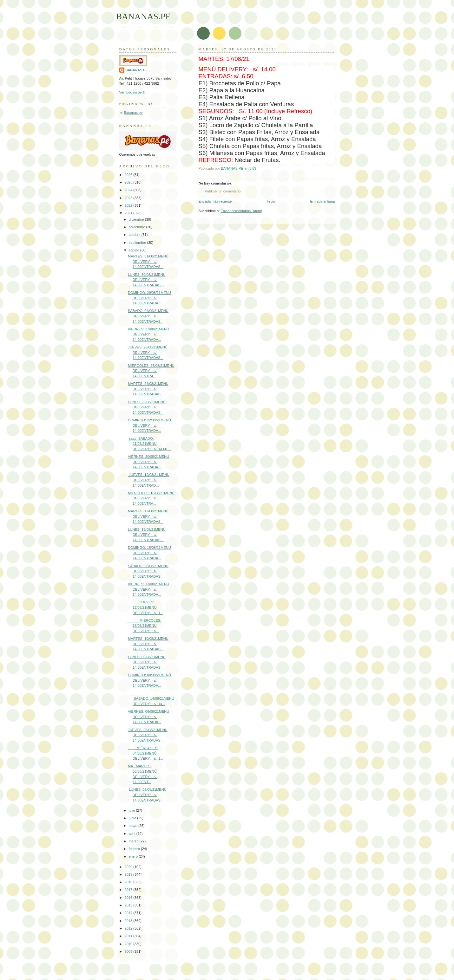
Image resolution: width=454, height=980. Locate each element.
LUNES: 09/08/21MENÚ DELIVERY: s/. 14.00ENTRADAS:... (147, 662)
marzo (134, 841)
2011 (129, 936)
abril (133, 834)
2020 (129, 867)
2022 (129, 205)
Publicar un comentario (223, 191)
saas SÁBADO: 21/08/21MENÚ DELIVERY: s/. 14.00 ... (149, 444)
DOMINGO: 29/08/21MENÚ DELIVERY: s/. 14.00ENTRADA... (149, 298)
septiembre (138, 243)
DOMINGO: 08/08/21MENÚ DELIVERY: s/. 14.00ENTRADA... (149, 680)
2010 (129, 944)
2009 (129, 951)
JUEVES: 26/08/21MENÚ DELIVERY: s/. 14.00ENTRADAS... (148, 352)
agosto (135, 250)
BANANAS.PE (144, 16)
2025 (129, 182)
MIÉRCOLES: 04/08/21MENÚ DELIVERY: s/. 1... (145, 753)
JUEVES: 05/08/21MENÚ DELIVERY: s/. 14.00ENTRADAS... (148, 735)
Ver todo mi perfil (132, 92)
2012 (129, 928)
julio (132, 810)
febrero (135, 849)
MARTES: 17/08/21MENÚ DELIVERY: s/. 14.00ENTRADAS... (148, 516)
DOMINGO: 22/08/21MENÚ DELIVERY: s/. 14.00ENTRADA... (149, 425)
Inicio (271, 201)
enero (134, 856)
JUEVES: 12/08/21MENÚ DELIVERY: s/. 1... (145, 607)
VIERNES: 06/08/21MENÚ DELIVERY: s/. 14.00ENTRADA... (148, 717)
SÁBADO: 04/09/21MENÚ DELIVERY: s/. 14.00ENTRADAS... (148, 316)
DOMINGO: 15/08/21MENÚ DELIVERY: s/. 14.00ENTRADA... (149, 553)
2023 (129, 198)
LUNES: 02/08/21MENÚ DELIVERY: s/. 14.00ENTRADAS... (147, 795)
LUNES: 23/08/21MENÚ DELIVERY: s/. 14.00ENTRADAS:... (147, 407)
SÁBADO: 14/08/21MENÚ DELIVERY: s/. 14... (151, 699)
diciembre (137, 219)
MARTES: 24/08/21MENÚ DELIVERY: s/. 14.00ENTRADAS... (148, 389)
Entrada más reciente (215, 201)
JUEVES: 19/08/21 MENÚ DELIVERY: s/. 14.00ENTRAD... (149, 480)
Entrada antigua (322, 201)
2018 (129, 882)
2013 (129, 921)
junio (133, 818)
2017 (129, 890)
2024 (129, 190)
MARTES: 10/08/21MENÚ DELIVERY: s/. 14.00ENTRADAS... (148, 644)
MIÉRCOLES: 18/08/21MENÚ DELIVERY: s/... (145, 626)
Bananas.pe (133, 113)
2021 (129, 213)
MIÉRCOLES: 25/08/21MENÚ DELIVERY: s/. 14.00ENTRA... (151, 371)
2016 (129, 898)
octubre (135, 235)
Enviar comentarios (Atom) (242, 211)
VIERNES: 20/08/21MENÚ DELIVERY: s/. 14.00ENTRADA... (148, 462)
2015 (129, 905)
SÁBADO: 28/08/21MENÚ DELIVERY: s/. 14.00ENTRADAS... (148, 571)
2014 (129, 913)
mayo (134, 826)
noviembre (138, 227)
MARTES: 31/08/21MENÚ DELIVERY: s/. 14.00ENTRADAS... (148, 261)
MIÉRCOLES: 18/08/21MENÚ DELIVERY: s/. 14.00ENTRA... (151, 498)
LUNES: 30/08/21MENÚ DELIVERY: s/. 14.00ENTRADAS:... (147, 280)
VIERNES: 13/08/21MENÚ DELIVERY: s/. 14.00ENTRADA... (148, 589)
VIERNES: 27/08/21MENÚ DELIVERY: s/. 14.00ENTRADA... (148, 334)
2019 (129, 874)
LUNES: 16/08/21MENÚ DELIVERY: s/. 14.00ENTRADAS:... (147, 535)
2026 (129, 175)
